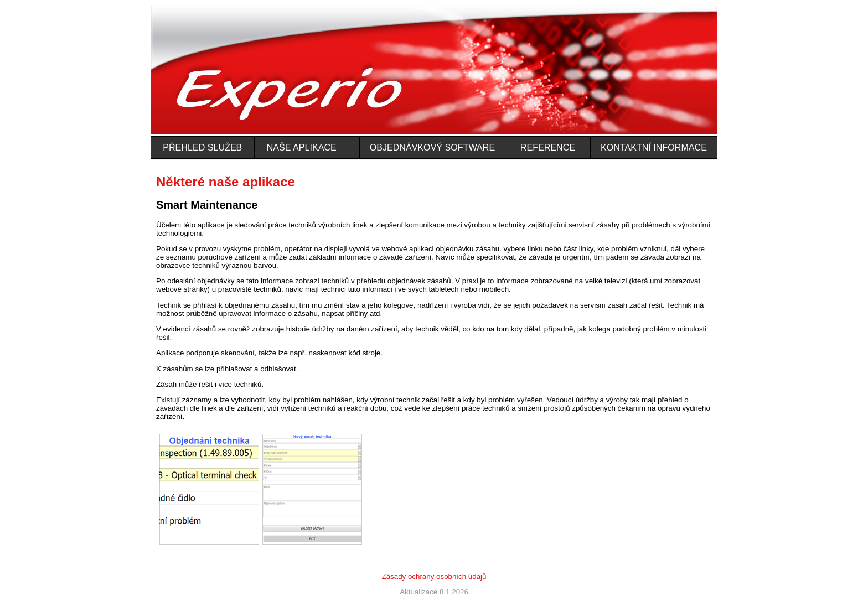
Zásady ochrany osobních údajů (434, 576)
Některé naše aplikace (226, 182)
